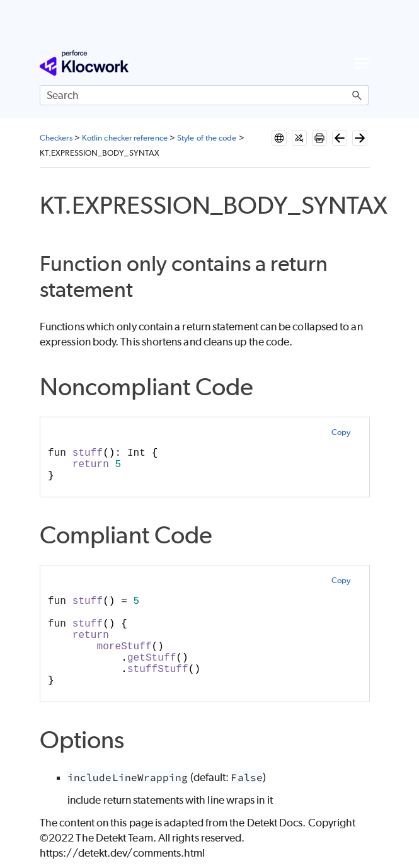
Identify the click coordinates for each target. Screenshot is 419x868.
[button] (357, 95)
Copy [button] (341, 432)
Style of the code (207, 138)
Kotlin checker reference (125, 138)
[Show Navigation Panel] (362, 63)
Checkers (56, 138)
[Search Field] (204, 95)
